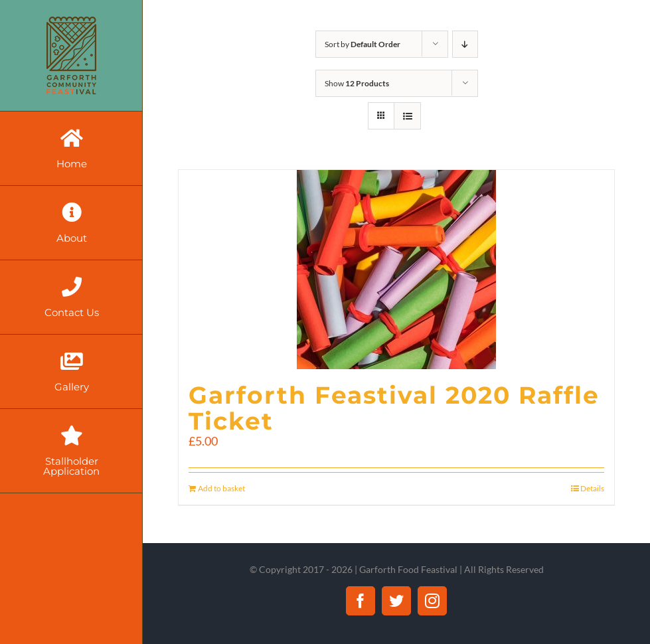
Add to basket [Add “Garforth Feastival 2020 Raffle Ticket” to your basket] (221, 488)
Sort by (363, 44)
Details (592, 488)
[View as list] (407, 116)
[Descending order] (465, 44)
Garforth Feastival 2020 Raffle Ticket (394, 408)
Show (357, 83)
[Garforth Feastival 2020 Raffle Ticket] (396, 270)
